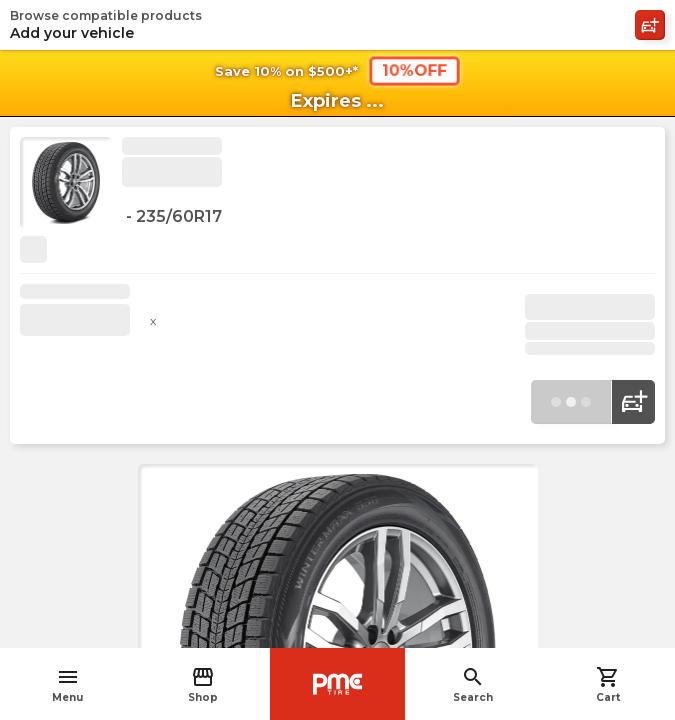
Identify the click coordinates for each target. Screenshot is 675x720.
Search (473, 684)
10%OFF (413, 70)
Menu (67, 684)
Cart (608, 684)
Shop (203, 684)
